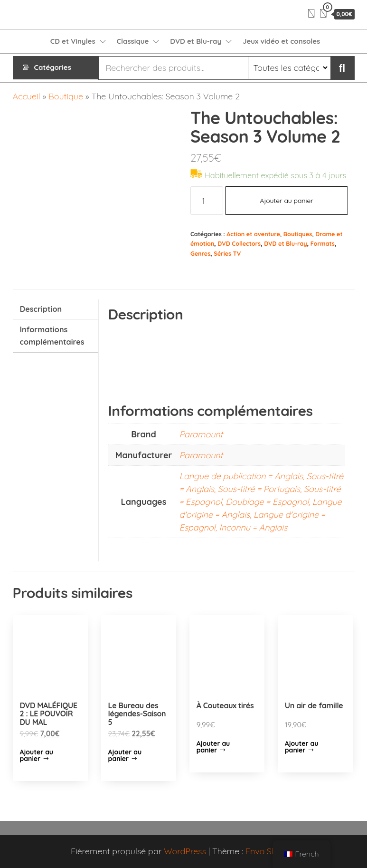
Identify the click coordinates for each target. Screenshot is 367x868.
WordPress (185, 851)
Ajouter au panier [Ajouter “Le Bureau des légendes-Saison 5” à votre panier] (125, 755)
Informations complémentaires (52, 336)
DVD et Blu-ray (196, 41)
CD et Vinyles (73, 41)
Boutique (66, 96)
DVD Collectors (239, 243)
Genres (200, 253)
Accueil (27, 96)
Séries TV (227, 253)
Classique (133, 41)
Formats (323, 243)
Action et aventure (253, 234)
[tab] (56, 310)
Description (41, 309)
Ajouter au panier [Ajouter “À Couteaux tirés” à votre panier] (213, 747)
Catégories (53, 68)
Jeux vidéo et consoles (281, 41)
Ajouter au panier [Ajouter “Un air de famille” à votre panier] (302, 747)
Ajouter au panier (287, 201)
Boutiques (298, 234)
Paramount (201, 434)
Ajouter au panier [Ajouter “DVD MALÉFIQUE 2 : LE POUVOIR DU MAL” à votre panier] (37, 755)
